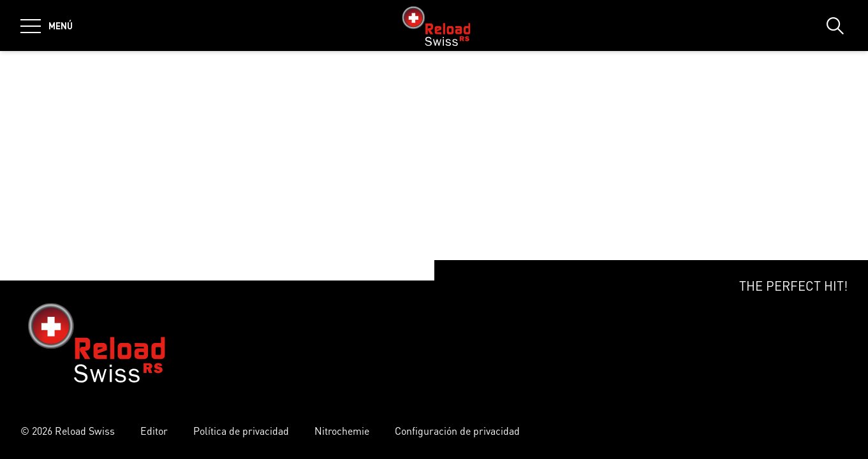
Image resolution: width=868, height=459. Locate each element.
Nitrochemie (342, 431)
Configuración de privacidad (457, 431)
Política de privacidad (241, 431)
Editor (154, 431)
